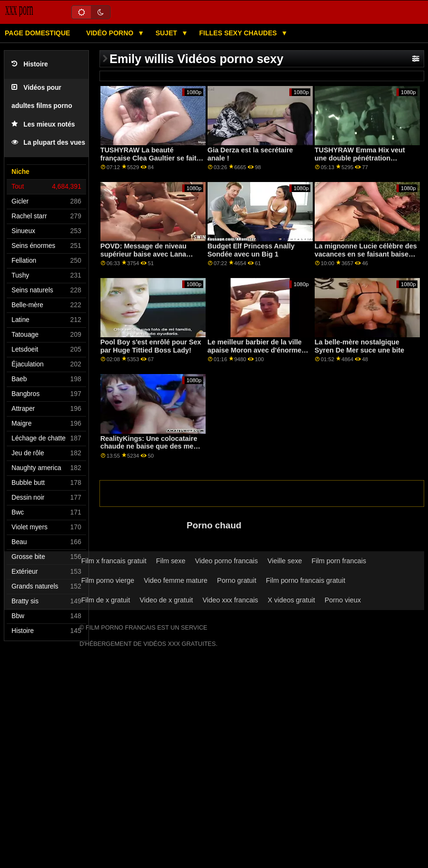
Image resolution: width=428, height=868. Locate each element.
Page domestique (38, 33)
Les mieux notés (43, 124)
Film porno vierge (108, 580)
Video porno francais (226, 561)
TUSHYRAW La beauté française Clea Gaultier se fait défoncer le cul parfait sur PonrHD (148, 162)
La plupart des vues (48, 143)
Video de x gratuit (166, 600)
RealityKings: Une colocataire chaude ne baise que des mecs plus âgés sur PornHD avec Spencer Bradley (151, 450)
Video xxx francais (230, 600)
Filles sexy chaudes (239, 33)
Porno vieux (343, 600)
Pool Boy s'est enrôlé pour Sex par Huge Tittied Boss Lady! (151, 346)
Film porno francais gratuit (306, 580)
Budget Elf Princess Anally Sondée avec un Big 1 (251, 250)
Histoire (30, 64)
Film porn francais (339, 561)
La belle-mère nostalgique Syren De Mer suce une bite (360, 346)
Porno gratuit (237, 580)
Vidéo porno (111, 33)
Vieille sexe (285, 561)
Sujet (167, 33)
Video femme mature (176, 580)
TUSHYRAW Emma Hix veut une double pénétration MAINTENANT (360, 158)
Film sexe (170, 561)
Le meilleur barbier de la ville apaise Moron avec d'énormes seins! (257, 350)
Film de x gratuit (106, 600)
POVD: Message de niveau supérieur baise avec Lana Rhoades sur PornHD (143, 254)
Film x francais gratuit (114, 561)
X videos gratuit (291, 600)
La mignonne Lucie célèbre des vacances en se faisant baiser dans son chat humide (366, 254)
